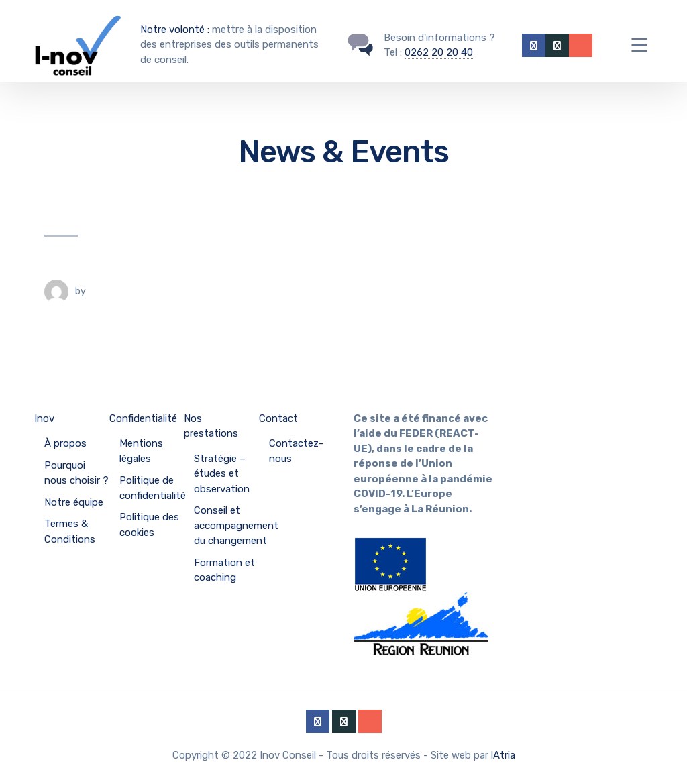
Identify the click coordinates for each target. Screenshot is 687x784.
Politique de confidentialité (153, 488)
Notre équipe (74, 502)
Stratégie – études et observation (222, 474)
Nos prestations (211, 426)
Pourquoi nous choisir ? (76, 473)
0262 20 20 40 (439, 52)
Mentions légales (141, 451)
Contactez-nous (296, 451)
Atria (504, 755)
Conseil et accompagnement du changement (236, 525)
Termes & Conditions (70, 531)
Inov (44, 418)
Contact (278, 418)
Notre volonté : (175, 30)
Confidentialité (143, 418)
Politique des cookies (149, 525)
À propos (65, 443)
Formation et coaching (224, 570)
